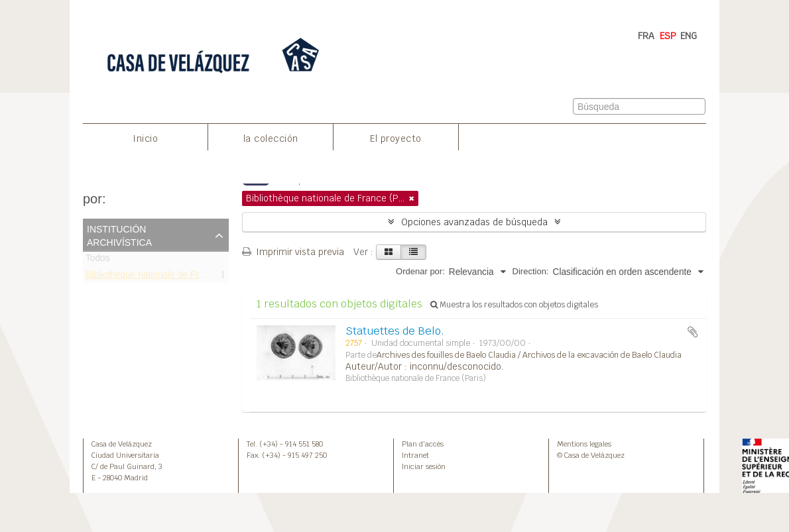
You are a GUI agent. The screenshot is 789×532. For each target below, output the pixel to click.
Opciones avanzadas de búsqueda (474, 222)
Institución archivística (119, 235)
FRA (646, 36)
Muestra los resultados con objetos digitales (514, 305)
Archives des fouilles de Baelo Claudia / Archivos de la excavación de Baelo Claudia (529, 355)
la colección (271, 138)
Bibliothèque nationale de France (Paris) (167, 277)
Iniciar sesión (424, 466)
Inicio (145, 138)
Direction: (531, 271)
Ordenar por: (420, 271)
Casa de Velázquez (122, 444)
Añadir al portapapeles (693, 332)
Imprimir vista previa (293, 252)
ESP (668, 36)
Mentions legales (584, 444)
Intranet (415, 455)
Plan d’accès (423, 444)
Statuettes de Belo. (395, 331)
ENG (689, 36)
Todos (98, 261)
